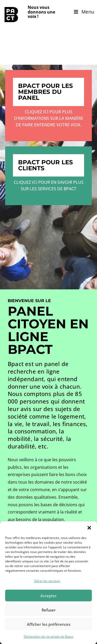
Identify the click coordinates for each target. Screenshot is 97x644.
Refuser (49, 610)
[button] (89, 528)
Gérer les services (47, 581)
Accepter (48, 596)
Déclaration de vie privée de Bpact (48, 637)
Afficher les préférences (49, 624)
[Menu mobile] (84, 12)
